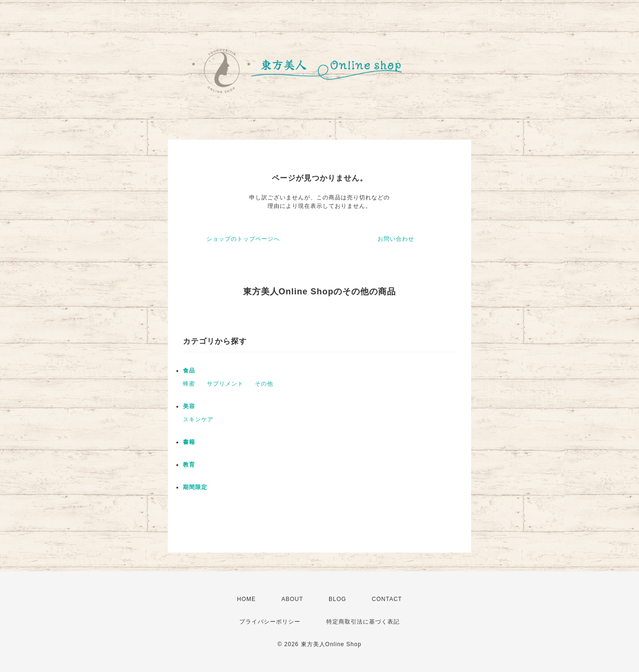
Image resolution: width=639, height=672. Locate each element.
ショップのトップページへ (243, 239)
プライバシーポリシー (270, 622)
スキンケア (198, 419)
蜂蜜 (189, 384)
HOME (246, 599)
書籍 (189, 442)
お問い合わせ (396, 239)
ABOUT (292, 599)
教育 (189, 465)
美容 (189, 406)
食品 (189, 371)
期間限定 (195, 487)
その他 (264, 384)
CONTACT (387, 599)
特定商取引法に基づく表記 (363, 622)
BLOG (337, 599)
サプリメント (225, 384)
